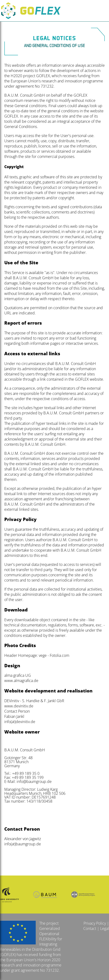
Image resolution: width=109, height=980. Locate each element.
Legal (105, 928)
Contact (90, 928)
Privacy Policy (95, 923)
